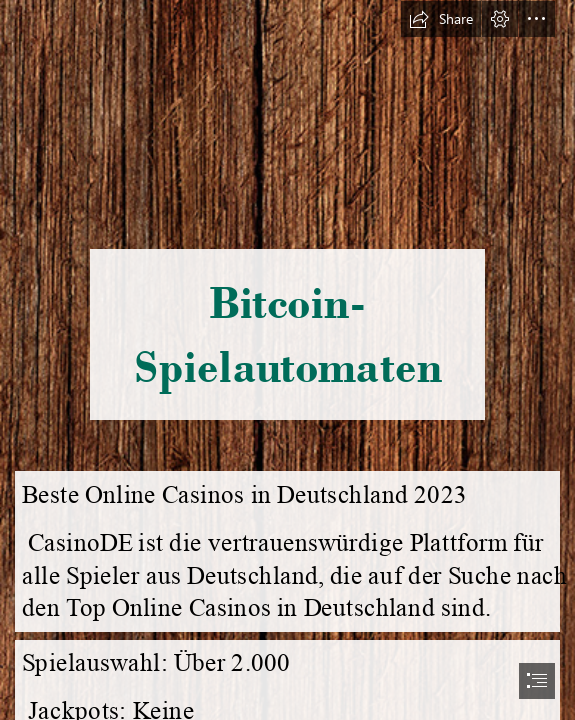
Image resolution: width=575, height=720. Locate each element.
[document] (287, 360)
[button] (441, 19)
